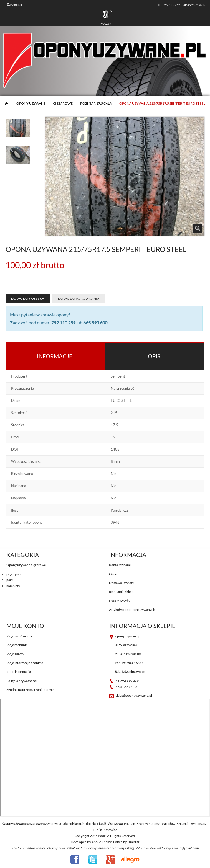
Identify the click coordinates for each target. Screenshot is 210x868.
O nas (113, 574)
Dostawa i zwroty (122, 583)
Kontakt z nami (120, 565)
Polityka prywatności (21, 681)
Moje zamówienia (19, 636)
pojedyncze (15, 574)
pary (10, 580)
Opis (154, 356)
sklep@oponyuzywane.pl (134, 695)
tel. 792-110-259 (169, 5)
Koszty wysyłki (120, 600)
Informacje (55, 356)
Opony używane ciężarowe (26, 565)
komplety (13, 586)
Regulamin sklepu (122, 592)
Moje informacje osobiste (25, 663)
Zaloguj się (15, 4)
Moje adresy (15, 654)
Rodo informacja (19, 672)
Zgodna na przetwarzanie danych (31, 690)
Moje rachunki (17, 645)
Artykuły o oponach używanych (132, 610)
